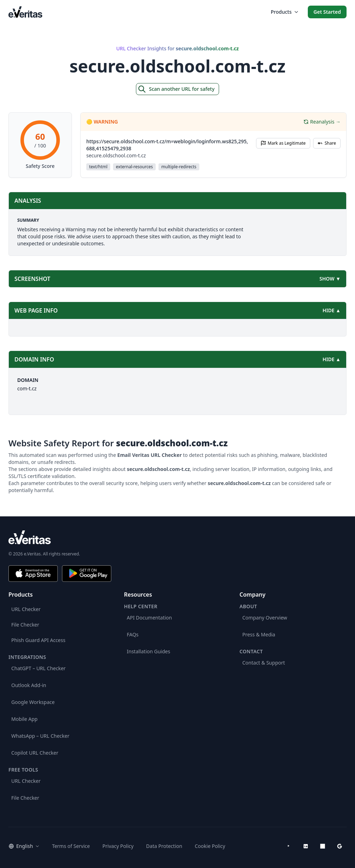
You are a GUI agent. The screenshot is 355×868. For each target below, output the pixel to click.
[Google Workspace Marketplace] (340, 846)
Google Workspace (33, 702)
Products (284, 12)
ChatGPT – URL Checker (38, 668)
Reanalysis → (322, 122)
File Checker (25, 625)
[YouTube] (289, 846)
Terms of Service (71, 846)
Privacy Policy (118, 846)
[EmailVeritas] (25, 12)
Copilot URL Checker (35, 753)
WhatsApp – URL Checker (40, 736)
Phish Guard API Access (38, 640)
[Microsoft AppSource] (323, 846)
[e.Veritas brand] (177, 537)
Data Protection (164, 846)
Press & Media (259, 634)
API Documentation (149, 618)
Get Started (327, 12)
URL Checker (26, 609)
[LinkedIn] (306, 846)
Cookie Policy (210, 846)
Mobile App (24, 719)
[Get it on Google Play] (87, 574)
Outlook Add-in (29, 685)
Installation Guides (148, 651)
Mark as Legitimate (283, 143)
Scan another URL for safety (176, 89)
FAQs (133, 634)
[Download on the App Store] (33, 574)
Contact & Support (264, 663)
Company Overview (265, 618)
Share (327, 143)
